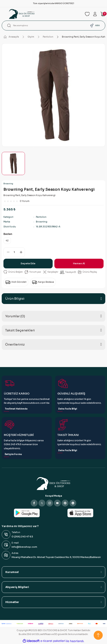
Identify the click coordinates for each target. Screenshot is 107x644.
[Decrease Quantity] (7, 252)
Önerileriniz (15, 344)
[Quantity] (14, 252)
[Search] (53, 26)
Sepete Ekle (28, 263)
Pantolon (41, 217)
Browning (8, 184)
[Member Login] (95, 14)
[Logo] (41, 14)
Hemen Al (79, 263)
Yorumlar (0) (15, 316)
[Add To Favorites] (13, 272)
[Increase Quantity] (22, 252)
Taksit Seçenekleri (20, 330)
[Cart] (103, 14)
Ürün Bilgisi (15, 299)
